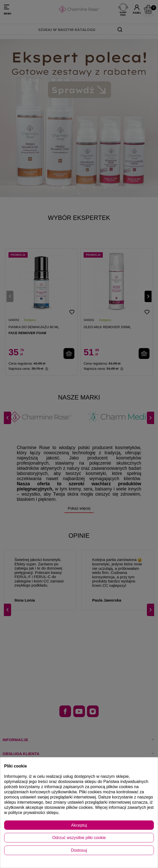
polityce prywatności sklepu (33, 813)
